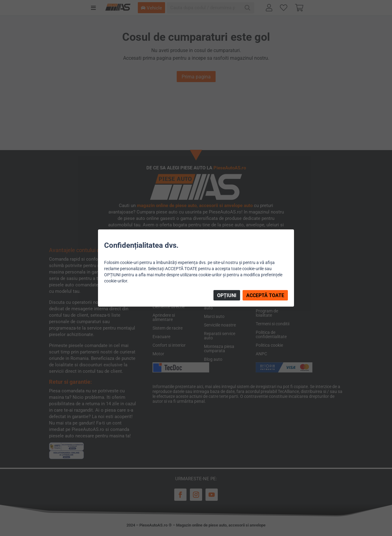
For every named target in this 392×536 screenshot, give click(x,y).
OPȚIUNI (227, 295)
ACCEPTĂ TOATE (265, 295)
